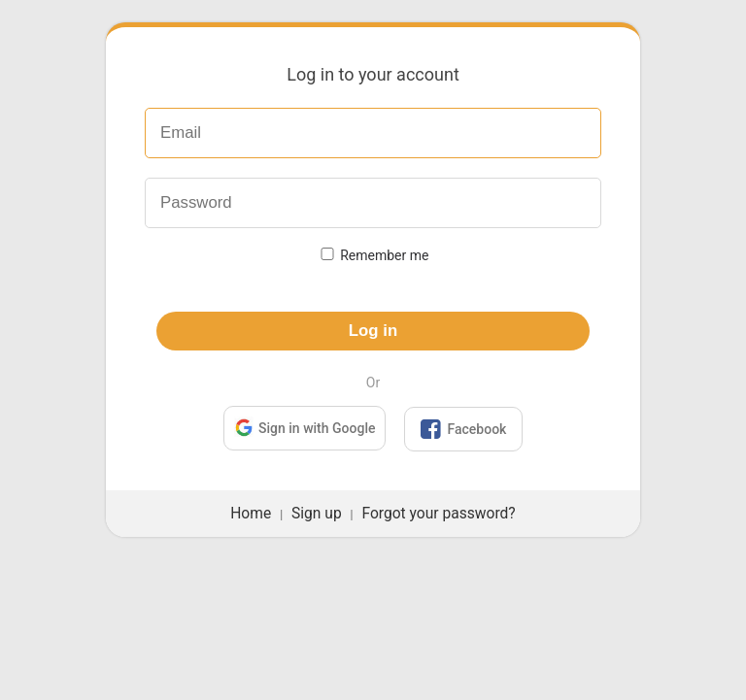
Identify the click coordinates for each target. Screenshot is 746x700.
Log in (373, 331)
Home (251, 514)
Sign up (317, 514)
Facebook (463, 429)
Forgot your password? (438, 514)
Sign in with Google (305, 427)
